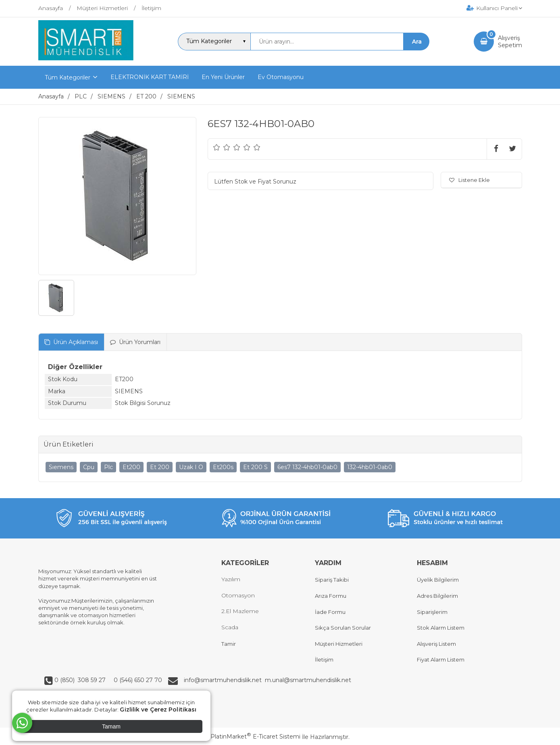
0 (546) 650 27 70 (137, 680)
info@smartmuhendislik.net (224, 680)
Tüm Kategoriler (68, 77)
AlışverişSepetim (510, 42)
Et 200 (160, 467)
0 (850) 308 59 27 (81, 680)
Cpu (89, 467)
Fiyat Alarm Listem (441, 659)
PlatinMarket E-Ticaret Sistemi (255, 737)
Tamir (229, 644)
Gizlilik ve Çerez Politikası (158, 710)
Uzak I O (191, 467)
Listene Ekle (469, 180)
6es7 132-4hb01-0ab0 (307, 467)
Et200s (223, 467)
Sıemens (61, 467)
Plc (108, 467)
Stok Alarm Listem (441, 628)
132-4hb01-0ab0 (370, 467)
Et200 (131, 467)
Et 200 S (255, 467)
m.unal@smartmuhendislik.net (308, 680)
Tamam (111, 726)
